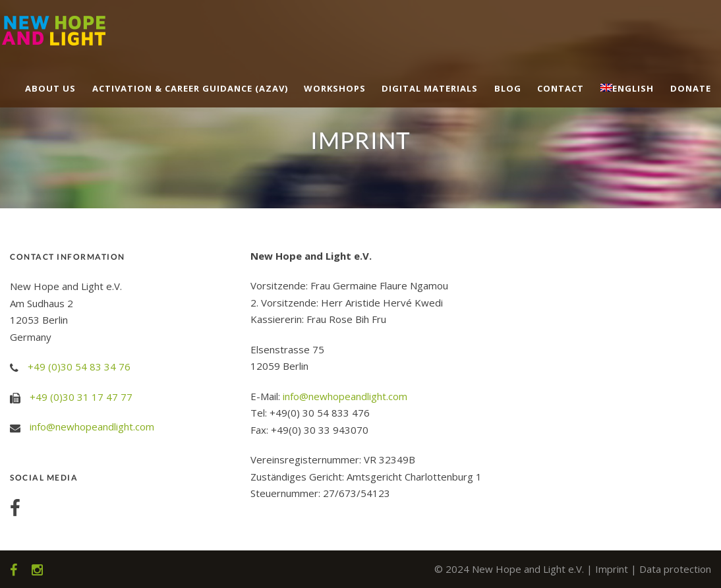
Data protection (675, 569)
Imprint (612, 569)
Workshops (335, 88)
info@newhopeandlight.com (92, 426)
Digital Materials (430, 88)
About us (50, 88)
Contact (561, 88)
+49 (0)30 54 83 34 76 (79, 367)
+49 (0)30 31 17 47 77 (81, 397)
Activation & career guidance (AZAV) (190, 88)
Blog (508, 88)
